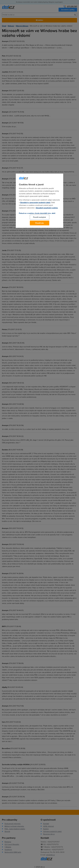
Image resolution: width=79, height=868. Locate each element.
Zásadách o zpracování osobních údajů (35, 203)
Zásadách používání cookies (47, 208)
